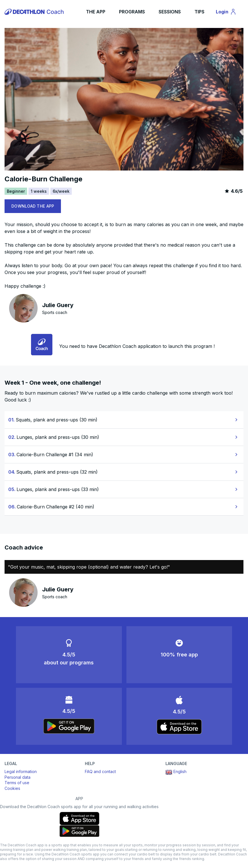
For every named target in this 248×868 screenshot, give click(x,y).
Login (229, 13)
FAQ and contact (100, 771)
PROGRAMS (132, 12)
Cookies (12, 788)
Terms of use (17, 783)
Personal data (18, 777)
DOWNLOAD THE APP (33, 206)
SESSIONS (170, 12)
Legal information (21, 771)
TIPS (199, 12)
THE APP (96, 12)
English (176, 772)
